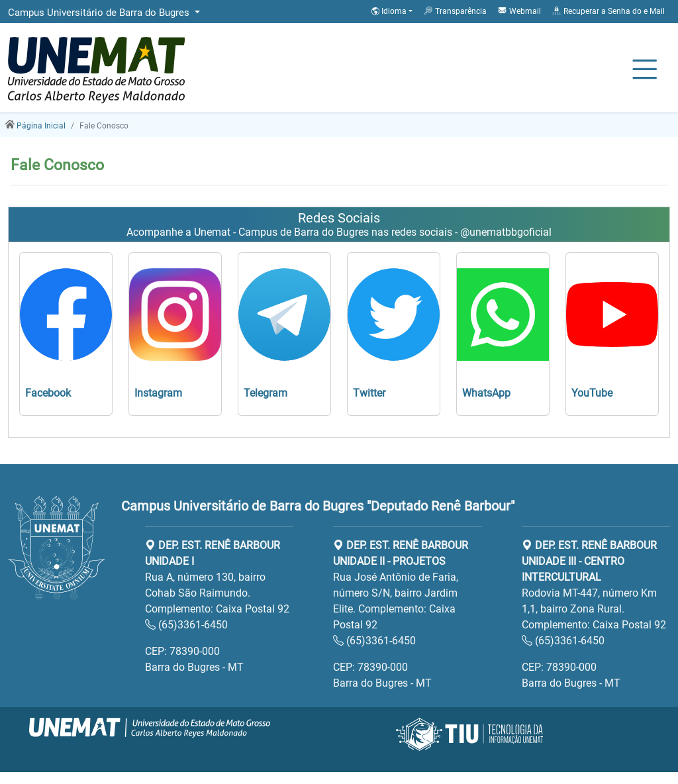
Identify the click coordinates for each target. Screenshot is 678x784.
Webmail (519, 11)
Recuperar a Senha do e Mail (608, 11)
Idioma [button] (390, 11)
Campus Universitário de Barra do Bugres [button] (100, 13)
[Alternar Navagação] (645, 70)
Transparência (455, 11)
